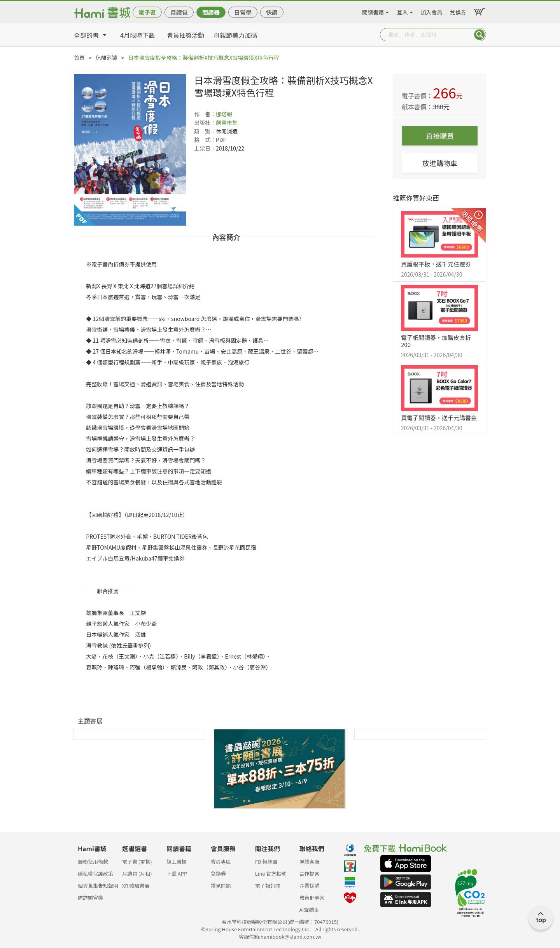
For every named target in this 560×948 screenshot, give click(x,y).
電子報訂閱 (268, 886)
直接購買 (440, 136)
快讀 (272, 12)
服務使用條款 (93, 861)
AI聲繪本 (309, 910)
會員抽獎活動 (185, 35)
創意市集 (227, 123)
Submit (479, 35)
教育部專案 (312, 898)
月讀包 (179, 12)
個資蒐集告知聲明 (98, 886)
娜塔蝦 (224, 114)
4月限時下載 (137, 35)
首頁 (79, 58)
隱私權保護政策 (95, 874)
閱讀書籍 (373, 11)
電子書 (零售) (137, 861)
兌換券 (458, 11)
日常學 (243, 12)
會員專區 (221, 861)
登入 (402, 11)
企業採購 (310, 886)
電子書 (147, 12)
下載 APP (177, 874)
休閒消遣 (107, 58)
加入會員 (432, 11)
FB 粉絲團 (266, 861)
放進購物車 (440, 163)
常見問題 (221, 886)
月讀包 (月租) (137, 874)
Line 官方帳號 (271, 874)
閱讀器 (211, 12)
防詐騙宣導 (90, 898)
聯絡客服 (310, 861)
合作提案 (310, 874)
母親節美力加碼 (235, 35)
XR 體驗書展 (136, 886)
